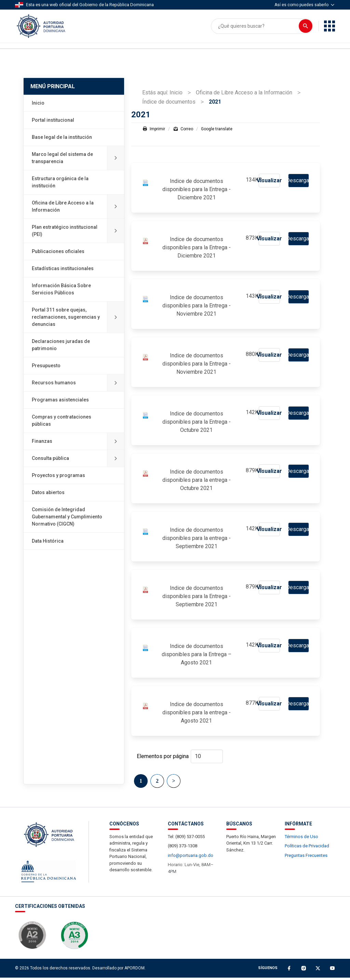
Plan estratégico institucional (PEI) (78, 234)
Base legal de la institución (62, 140)
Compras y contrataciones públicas (62, 423)
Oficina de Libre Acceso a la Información (78, 209)
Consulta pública (78, 461)
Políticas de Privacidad (307, 849)
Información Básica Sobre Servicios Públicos (61, 292)
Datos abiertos (48, 495)
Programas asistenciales (60, 402)
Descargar (298, 183)
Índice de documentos (169, 104)
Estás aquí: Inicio (162, 95)
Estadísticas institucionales (63, 271)
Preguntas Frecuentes (306, 858)
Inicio (38, 106)
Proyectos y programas (58, 478)
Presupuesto (46, 368)
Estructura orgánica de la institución (60, 185)
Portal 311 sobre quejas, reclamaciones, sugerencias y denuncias (78, 320)
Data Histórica (48, 544)
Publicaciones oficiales (58, 254)
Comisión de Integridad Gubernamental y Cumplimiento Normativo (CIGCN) (67, 519)
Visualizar (269, 183)
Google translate (217, 131)
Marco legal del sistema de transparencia (78, 161)
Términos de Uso (301, 839)
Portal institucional (53, 123)
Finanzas (78, 444)
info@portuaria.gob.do (191, 858)
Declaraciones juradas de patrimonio (61, 348)
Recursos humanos (78, 386)
